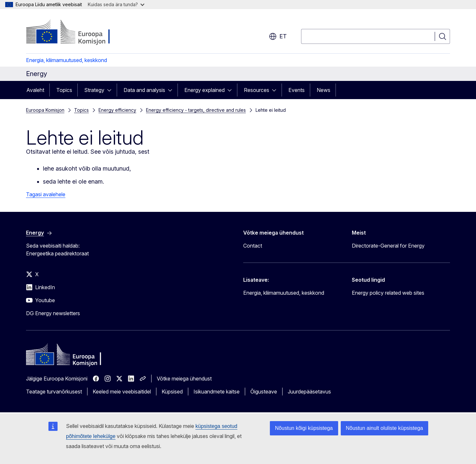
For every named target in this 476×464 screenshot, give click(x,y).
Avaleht (35, 90)
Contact (253, 246)
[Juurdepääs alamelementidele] (111, 90)
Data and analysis (144, 90)
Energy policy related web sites (388, 293)
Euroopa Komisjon (45, 110)
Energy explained (205, 90)
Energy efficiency (117, 110)
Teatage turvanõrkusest (54, 392)
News (324, 90)
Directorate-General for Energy (388, 246)
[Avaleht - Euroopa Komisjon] (79, 32)
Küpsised (172, 392)
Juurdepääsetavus (309, 392)
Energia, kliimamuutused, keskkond (66, 60)
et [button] (278, 36)
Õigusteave (264, 392)
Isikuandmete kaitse (217, 392)
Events (297, 90)
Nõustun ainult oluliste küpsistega (384, 428)
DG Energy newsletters (53, 313)
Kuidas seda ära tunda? (116, 4)
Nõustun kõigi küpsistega (304, 428)
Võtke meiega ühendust (184, 379)
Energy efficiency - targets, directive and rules (196, 110)
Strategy (94, 90)
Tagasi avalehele (46, 194)
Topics (64, 90)
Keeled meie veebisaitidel (122, 392)
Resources (257, 90)
